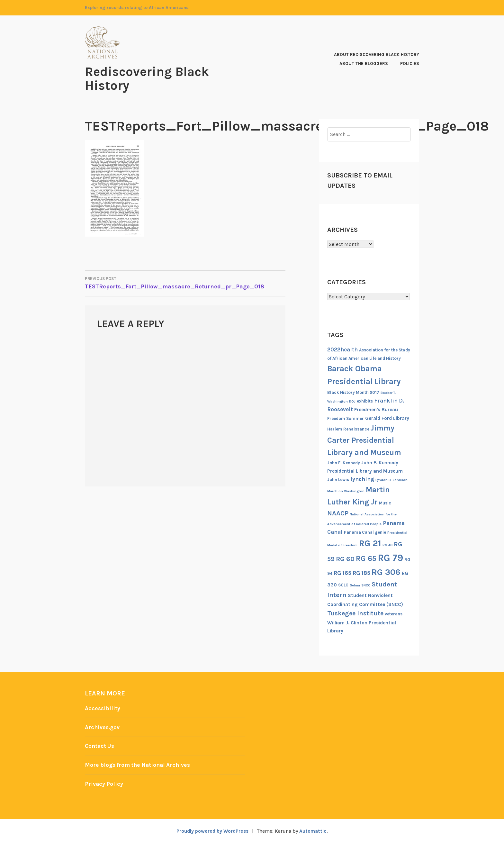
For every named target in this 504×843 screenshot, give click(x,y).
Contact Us (100, 746)
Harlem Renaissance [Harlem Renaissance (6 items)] (348, 429)
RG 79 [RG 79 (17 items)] (390, 557)
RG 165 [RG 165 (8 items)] (342, 572)
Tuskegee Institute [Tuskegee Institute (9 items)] (355, 613)
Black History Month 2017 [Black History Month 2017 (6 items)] (353, 392)
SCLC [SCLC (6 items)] (343, 584)
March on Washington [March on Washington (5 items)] (346, 490)
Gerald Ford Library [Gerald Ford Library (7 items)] (387, 418)
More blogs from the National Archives (139, 764)
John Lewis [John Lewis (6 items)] (338, 479)
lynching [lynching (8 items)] (362, 479)
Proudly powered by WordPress (212, 831)
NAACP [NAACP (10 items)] (338, 513)
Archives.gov (103, 727)
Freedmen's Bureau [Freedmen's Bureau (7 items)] (376, 409)
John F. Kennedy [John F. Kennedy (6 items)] (344, 462)
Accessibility (103, 708)
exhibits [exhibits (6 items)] (365, 400)
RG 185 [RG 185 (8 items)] (361, 572)
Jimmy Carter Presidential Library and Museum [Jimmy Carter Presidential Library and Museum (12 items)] (364, 440)
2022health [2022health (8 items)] (342, 349)
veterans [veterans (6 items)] (394, 613)
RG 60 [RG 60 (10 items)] (345, 558)
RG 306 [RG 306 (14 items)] (386, 571)
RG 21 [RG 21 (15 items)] (370, 543)
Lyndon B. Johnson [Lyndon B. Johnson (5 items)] (392, 480)
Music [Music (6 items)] (385, 502)
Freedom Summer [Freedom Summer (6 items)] (346, 418)
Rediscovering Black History (150, 78)
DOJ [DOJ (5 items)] (352, 401)
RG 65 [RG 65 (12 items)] (366, 558)
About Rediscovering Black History (377, 54)
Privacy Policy (104, 783)
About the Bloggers (364, 63)
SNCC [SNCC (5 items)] (366, 585)
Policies (410, 63)
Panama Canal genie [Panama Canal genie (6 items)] (365, 532)
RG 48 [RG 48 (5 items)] (387, 544)
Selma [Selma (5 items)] (355, 585)
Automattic (315, 831)
